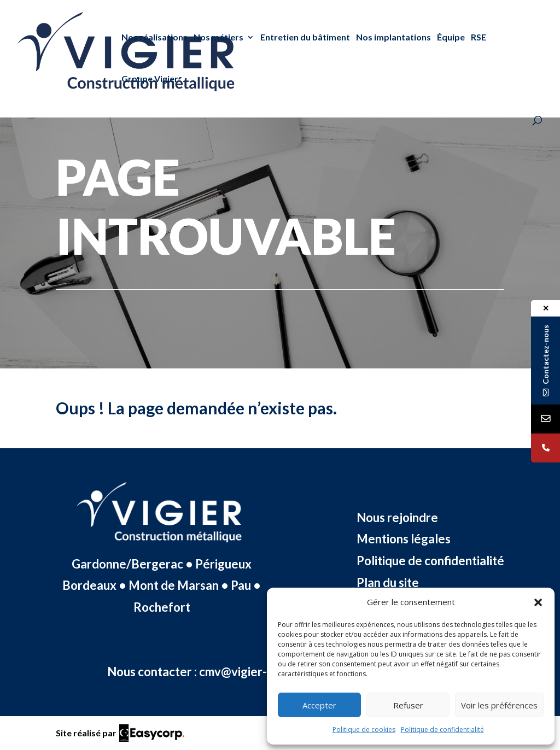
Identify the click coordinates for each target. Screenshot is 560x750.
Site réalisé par (86, 733)
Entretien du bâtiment (305, 37)
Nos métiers (218, 37)
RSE (479, 37)
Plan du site (388, 582)
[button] (538, 602)
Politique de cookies (364, 730)
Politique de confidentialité (442, 730)
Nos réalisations (154, 37)
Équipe (451, 37)
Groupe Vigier (150, 79)
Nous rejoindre (397, 517)
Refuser (408, 705)
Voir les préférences (499, 705)
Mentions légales (404, 539)
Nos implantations (393, 37)
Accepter (319, 705)
